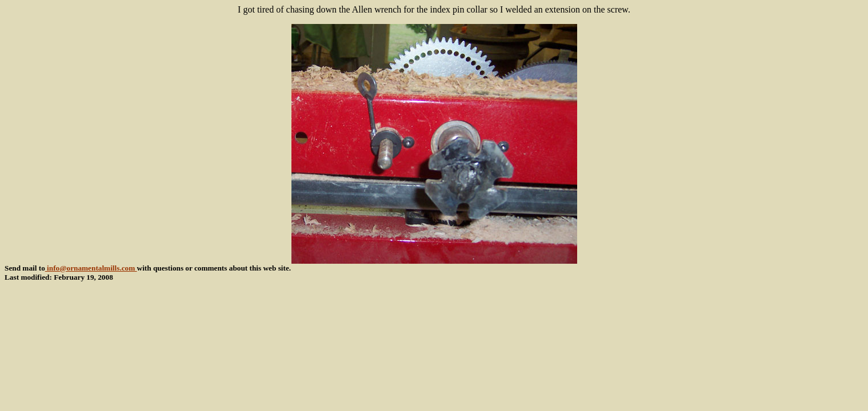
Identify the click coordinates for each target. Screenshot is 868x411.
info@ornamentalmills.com (91, 268)
